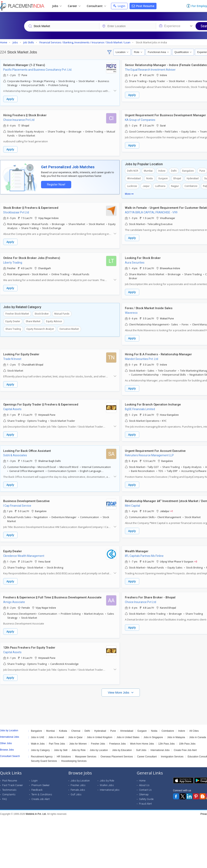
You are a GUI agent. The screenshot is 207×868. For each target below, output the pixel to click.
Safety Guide (146, 796)
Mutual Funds (62, 313)
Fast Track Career (13, 782)
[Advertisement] (103, 706)
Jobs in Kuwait (56, 735)
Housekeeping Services (74, 758)
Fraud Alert (145, 801)
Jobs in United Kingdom (100, 735)
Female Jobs (78, 787)
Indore (162, 170)
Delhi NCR (133, 170)
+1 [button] (172, 509)
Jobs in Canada (198, 735)
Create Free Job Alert (185, 747)
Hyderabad (193, 178)
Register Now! (56, 184)
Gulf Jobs (141, 747)
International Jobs (160, 747)
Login (119, 6)
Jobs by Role (79, 747)
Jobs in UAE (38, 735)
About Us (144, 782)
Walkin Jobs (107, 782)
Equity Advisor (54, 320)
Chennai (76, 728)
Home (142, 778)
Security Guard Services (44, 758)
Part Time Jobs (57, 741)
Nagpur (175, 186)
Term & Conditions (42, 792)
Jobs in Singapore (153, 735)
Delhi (174, 170)
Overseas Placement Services (117, 754)
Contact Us (145, 787)
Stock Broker (42, 313)
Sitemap (144, 792)
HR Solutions (64, 754)
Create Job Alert (41, 796)
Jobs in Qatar (75, 735)
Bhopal (177, 178)
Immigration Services (172, 754)
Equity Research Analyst (40, 328)
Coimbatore (191, 186)
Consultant (96, 6)
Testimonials (9, 787)
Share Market (33, 320)
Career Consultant (147, 754)
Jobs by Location (99, 747)
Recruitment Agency (42, 754)
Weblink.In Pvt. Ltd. (36, 811)
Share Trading (13, 328)
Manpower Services (86, 754)
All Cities (194, 728)
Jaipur (146, 186)
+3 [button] (196, 559)
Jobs (57, 6)
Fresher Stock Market (17, 313)
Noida (149, 178)
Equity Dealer (13, 320)
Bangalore (188, 170)
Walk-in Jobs (38, 741)
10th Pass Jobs (187, 741)
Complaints (9, 792)
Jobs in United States (128, 735)
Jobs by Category (40, 747)
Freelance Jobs (117, 741)
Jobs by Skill (61, 747)
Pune (113, 728)
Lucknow (132, 186)
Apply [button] (10, 99)
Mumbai (148, 170)
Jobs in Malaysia (176, 735)
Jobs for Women (78, 741)
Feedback (37, 787)
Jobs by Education (122, 747)
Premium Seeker (41, 782)
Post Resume (143, 6)
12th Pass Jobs (167, 741)
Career (74, 6)
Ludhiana (160, 186)
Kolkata (63, 728)
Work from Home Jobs (142, 741)
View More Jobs (119, 690)
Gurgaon (163, 178)
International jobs (110, 787)
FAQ (5, 796)
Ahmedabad (134, 178)
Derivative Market (69, 328)
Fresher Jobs (98, 741)
